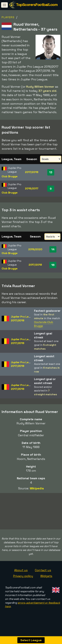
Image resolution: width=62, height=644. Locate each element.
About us (21, 571)
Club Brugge (10, 176)
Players (8, 17)
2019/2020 (35, 249)
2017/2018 (32, 172)
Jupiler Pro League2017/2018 (23, 319)
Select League (31, 640)
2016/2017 (32, 188)
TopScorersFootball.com (37, 5)
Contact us (43, 571)
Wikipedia (37, 488)
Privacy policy (23, 577)
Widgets (46, 577)
